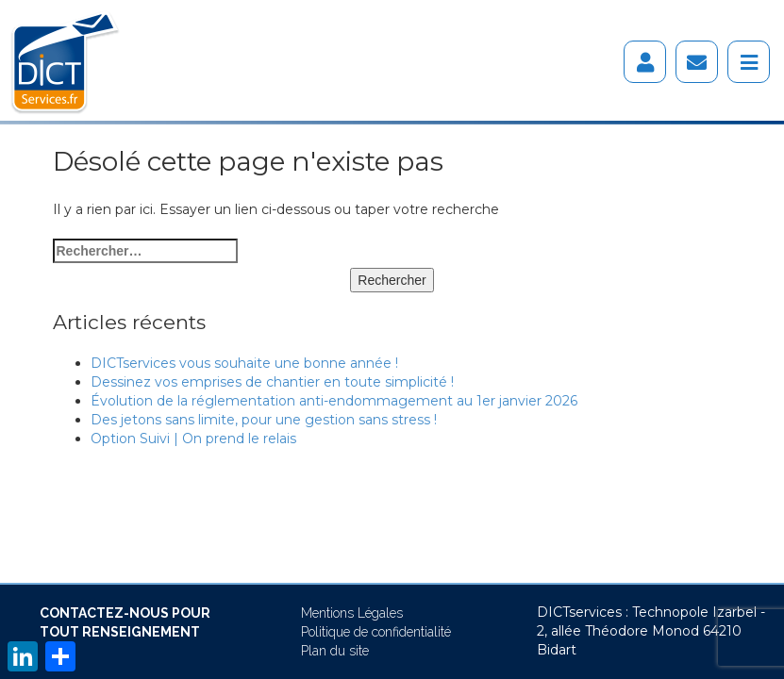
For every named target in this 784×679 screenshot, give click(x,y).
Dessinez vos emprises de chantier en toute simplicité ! (272, 382)
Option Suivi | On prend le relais (193, 439)
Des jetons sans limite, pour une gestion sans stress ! (264, 420)
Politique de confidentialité (376, 632)
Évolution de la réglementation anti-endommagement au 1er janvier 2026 (334, 401)
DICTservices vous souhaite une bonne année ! (244, 363)
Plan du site (335, 651)
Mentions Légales (352, 613)
